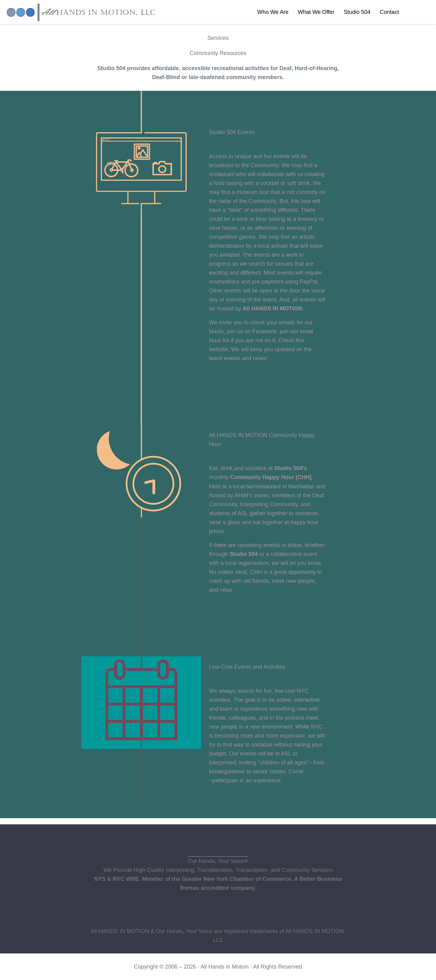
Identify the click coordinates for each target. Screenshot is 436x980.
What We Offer (316, 12)
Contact (389, 12)
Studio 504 (357, 12)
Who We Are (273, 12)
